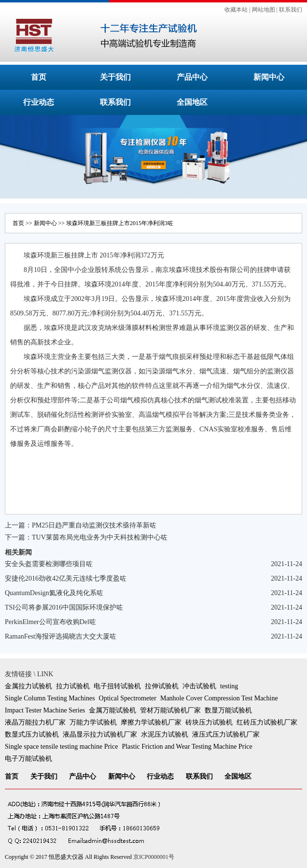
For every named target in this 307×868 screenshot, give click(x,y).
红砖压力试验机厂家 (267, 722)
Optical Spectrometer (128, 698)
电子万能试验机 (28, 759)
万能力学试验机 (93, 722)
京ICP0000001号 (154, 857)
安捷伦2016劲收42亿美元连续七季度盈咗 (66, 578)
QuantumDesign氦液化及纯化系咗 (54, 593)
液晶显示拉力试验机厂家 (100, 734)
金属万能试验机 (112, 710)
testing (229, 686)
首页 (39, 77)
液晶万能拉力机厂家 (35, 722)
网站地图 (264, 10)
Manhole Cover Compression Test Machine (219, 698)
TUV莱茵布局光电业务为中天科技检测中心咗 (100, 537)
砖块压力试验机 (209, 722)
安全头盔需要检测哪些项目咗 (49, 564)
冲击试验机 (199, 686)
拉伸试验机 (162, 686)
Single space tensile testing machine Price (61, 747)
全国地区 (192, 102)
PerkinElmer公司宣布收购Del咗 (50, 622)
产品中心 (192, 77)
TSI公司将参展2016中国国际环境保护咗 (64, 607)
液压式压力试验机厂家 (226, 734)
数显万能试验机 (228, 710)
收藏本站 (236, 10)
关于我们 (115, 77)
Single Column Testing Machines (50, 698)
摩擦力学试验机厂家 (151, 722)
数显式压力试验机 (32, 734)
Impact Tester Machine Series (45, 710)
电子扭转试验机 (117, 686)
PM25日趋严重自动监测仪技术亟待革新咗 (94, 525)
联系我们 (291, 10)
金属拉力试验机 (28, 686)
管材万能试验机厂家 (170, 710)
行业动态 (39, 102)
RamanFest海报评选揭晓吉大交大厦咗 (61, 636)
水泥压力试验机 (165, 734)
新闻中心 (269, 77)
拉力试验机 (73, 686)
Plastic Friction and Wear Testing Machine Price (187, 747)
